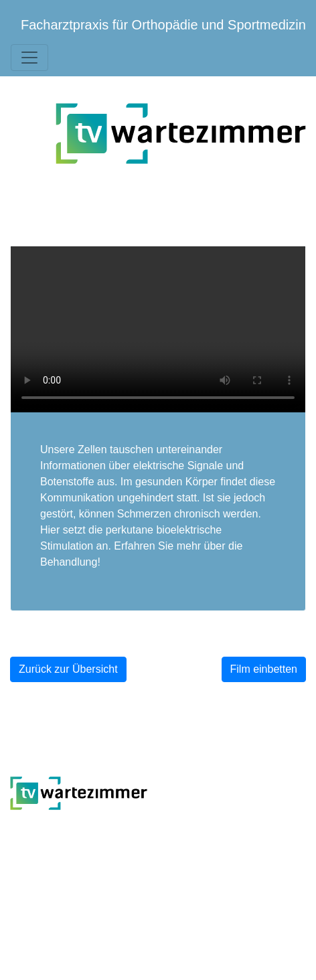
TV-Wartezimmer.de (95, 828)
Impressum (280, 887)
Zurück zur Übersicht (68, 669)
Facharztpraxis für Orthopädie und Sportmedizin (163, 25)
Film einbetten (264, 669)
